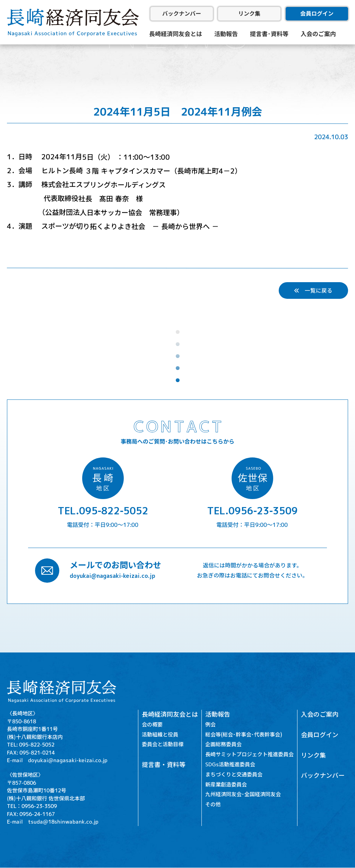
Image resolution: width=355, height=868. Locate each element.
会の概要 (152, 724)
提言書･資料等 (269, 34)
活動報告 (226, 34)
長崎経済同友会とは (176, 34)
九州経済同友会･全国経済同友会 (243, 795)
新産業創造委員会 (226, 785)
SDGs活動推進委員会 (230, 765)
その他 (213, 805)
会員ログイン (317, 14)
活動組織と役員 (160, 735)
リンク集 (249, 14)
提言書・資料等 (164, 765)
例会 (210, 724)
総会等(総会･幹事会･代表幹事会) (244, 735)
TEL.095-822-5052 (103, 511)
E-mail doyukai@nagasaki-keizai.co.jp (57, 760)
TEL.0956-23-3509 (252, 511)
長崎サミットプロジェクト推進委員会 (249, 755)
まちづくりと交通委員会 (234, 774)
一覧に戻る (313, 290)
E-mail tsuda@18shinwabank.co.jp (53, 822)
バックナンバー (182, 14)
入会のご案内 (318, 34)
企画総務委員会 (223, 745)
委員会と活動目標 (163, 745)
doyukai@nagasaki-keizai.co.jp (112, 576)
